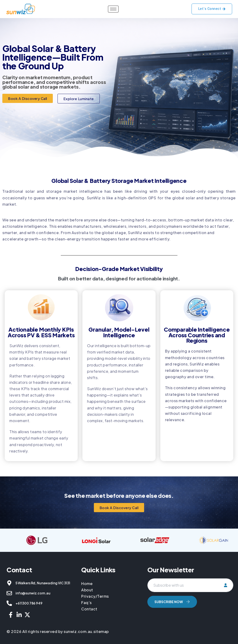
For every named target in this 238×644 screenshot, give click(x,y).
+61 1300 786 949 (29, 603)
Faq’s (86, 603)
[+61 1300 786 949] (9, 603)
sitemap (101, 631)
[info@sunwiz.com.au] (9, 593)
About (87, 590)
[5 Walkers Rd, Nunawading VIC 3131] (9, 583)
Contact (89, 609)
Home (87, 583)
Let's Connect (212, 9)
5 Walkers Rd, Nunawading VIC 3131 (43, 583)
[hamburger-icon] (113, 9)
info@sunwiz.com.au (33, 593)
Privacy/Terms (95, 596)
